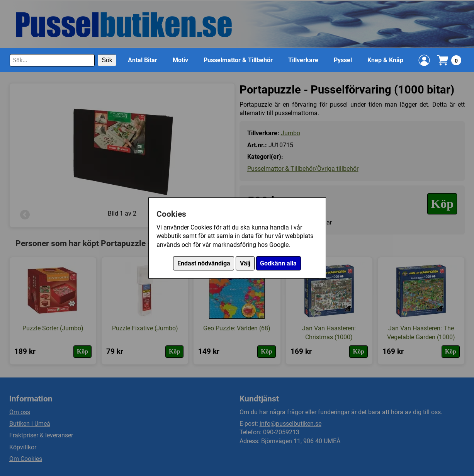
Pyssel (343, 60)
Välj (245, 263)
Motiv (180, 60)
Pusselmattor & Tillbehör (238, 60)
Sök (107, 60)
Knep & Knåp (385, 60)
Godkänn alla (278, 263)
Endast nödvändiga (204, 263)
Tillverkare (303, 60)
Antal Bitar (143, 60)
